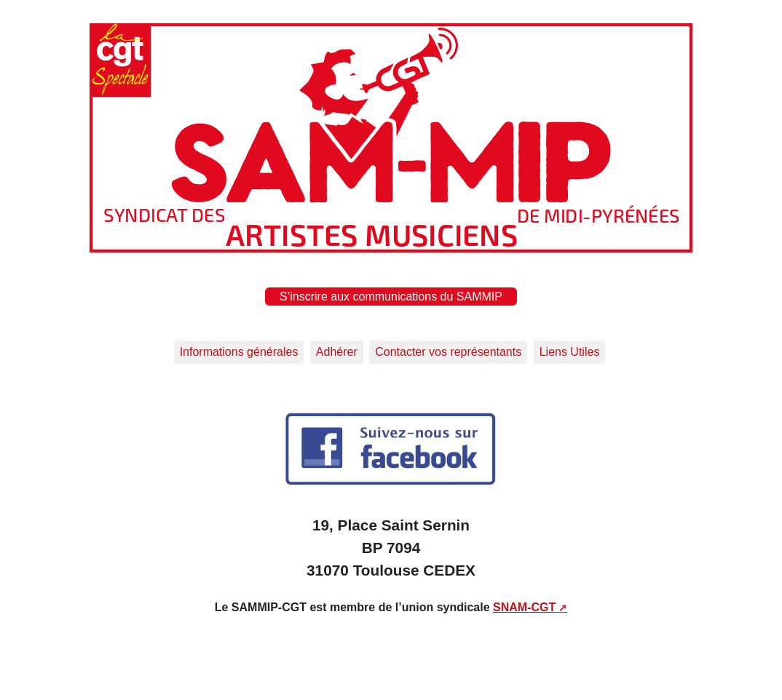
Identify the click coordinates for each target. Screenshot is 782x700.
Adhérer (337, 352)
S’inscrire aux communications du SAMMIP (391, 297)
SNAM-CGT (524, 607)
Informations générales (239, 352)
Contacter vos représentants (448, 352)
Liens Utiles (570, 352)
